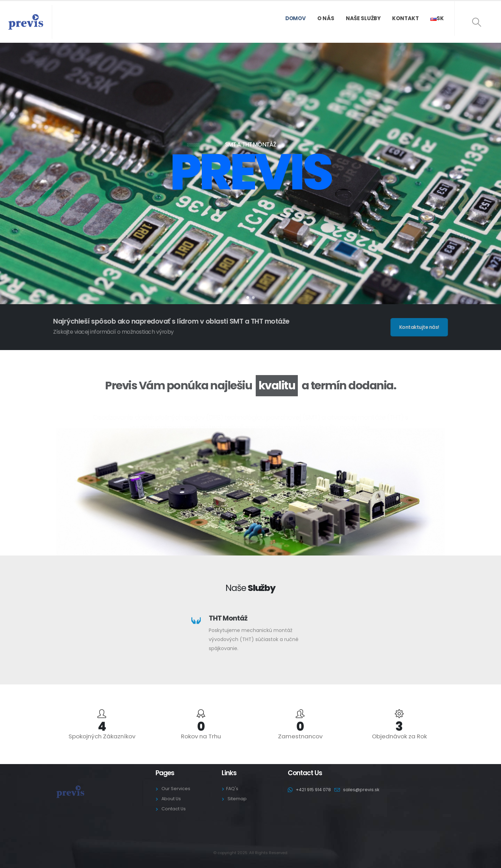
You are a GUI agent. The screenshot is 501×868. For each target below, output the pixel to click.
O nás (326, 18)
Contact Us (174, 809)
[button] (477, 22)
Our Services (176, 789)
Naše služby (363, 18)
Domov (296, 18)
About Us (171, 799)
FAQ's (232, 789)
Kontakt (405, 18)
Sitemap (237, 799)
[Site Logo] (26, 22)
